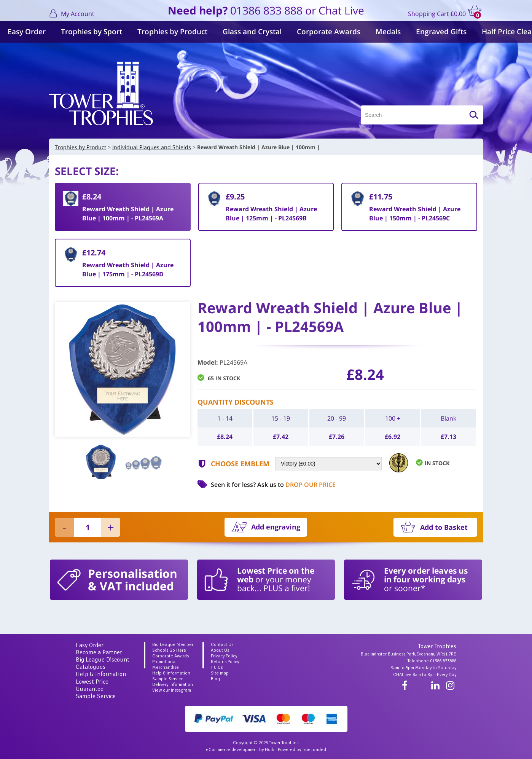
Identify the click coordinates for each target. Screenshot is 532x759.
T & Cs (217, 667)
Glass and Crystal (252, 32)
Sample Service (96, 696)
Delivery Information (173, 685)
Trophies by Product (172, 32)
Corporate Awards (329, 32)
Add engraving (276, 527)
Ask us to (296, 485)
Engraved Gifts (441, 32)
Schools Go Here (169, 650)
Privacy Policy (224, 656)
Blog (215, 679)
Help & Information (101, 674)
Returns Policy (225, 662)
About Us (220, 650)
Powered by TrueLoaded (302, 750)
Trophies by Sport (92, 32)
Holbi (270, 750)
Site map (220, 673)
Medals (388, 32)
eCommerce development (232, 750)
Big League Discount (103, 660)
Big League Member (173, 645)
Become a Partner (99, 652)
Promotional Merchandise (166, 665)
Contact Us (222, 645)
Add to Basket (444, 527)
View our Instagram (172, 690)
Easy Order (27, 32)
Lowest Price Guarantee (92, 685)
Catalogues (91, 667)
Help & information (171, 673)
